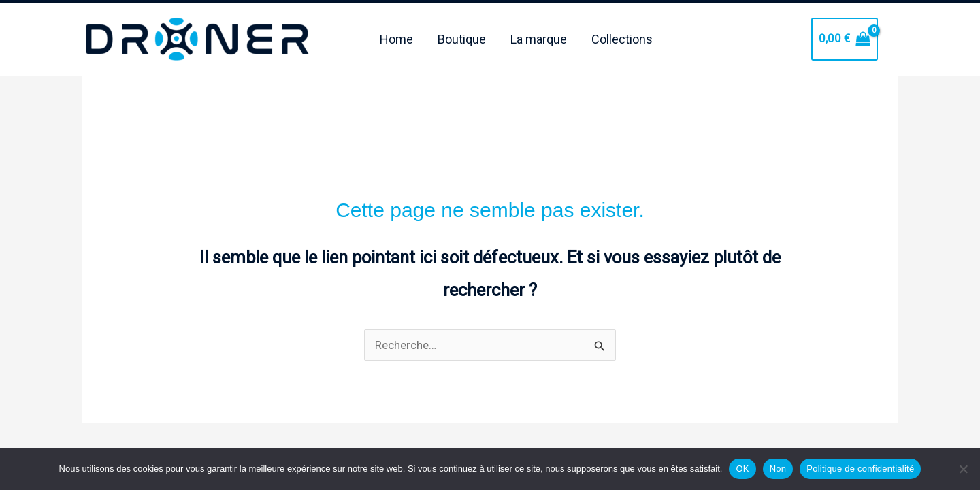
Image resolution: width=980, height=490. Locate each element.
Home (396, 36)
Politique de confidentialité (860, 469)
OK (742, 469)
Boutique (462, 36)
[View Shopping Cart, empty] (845, 36)
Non (778, 469)
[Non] (963, 469)
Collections (622, 36)
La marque (539, 36)
